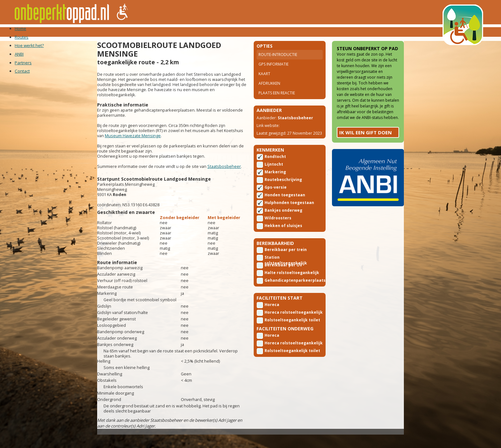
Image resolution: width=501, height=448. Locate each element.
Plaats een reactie (277, 102)
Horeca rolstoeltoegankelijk (286, 338)
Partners (198, 32)
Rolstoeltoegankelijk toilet (286, 346)
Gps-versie (276, 208)
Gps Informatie (274, 73)
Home (81, 32)
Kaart (264, 82)
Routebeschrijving (283, 200)
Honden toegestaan (285, 216)
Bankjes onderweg (283, 231)
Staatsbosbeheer (129, 184)
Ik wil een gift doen (351, 167)
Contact (229, 32)
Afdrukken (269, 92)
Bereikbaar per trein (286, 273)
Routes (104, 32)
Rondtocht (275, 177)
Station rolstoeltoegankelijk (286, 281)
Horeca (272, 330)
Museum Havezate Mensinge (168, 148)
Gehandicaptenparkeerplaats (295, 303)
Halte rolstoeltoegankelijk (286, 296)
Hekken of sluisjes (283, 246)
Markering (275, 193)
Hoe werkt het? (141, 32)
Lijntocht (274, 185)
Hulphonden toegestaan (289, 223)
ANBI (173, 32)
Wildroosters (278, 239)
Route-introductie (278, 63)
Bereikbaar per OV (283, 288)
